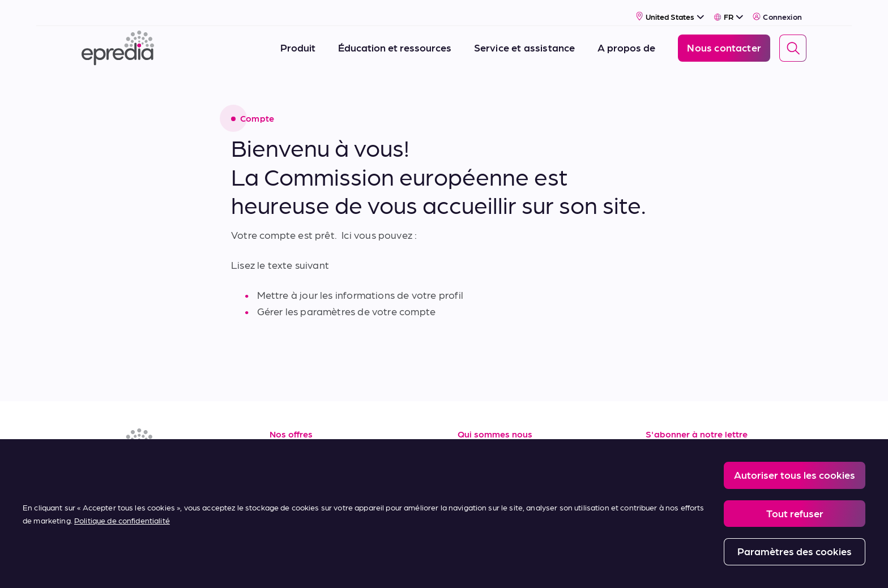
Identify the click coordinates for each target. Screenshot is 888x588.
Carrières (479, 468)
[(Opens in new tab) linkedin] (93, 474)
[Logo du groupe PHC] (100, 567)
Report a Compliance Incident (472, 566)
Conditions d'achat (315, 518)
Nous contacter (494, 518)
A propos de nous (499, 442)
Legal (291, 566)
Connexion (777, 10)
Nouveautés (486, 493)
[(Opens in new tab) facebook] (120, 474)
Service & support (310, 468)
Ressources (296, 442)
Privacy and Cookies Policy (363, 566)
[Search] (793, 41)
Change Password (568, 566)
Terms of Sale (301, 493)
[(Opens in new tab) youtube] (147, 474)
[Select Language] (729, 10)
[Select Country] (670, 9)
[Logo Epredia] (118, 41)
